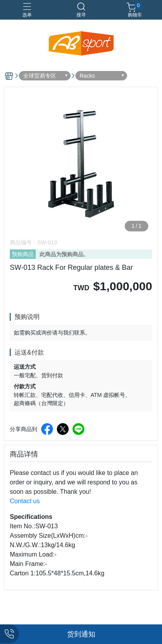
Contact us (25, 501)
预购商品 (23, 254)
